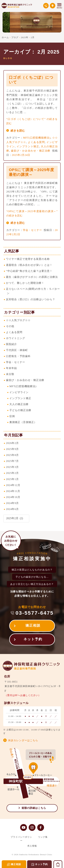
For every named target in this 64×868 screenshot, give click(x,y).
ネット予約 (33, 639)
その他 (10, 326)
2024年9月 (12, 503)
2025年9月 (12, 449)
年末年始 (11, 368)
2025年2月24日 (21, 155)
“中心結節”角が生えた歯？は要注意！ (29, 271)
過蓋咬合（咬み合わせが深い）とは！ (29, 265)
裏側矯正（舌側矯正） (23, 422)
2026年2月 (12, 443)
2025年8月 (12, 455)
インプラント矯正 (28, 146)
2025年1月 (12, 479)
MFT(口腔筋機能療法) (37, 138)
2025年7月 (12, 461)
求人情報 (32, 846)
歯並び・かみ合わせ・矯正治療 (31, 151)
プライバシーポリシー (21, 839)
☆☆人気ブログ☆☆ (18, 320)
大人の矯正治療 (19, 404)
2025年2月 (12, 473)
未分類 (10, 374)
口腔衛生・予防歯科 (18, 356)
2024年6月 (12, 509)
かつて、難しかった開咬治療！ (25, 283)
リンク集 (43, 837)
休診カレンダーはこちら (23, 740)
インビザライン (19, 392)
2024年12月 (13, 485)
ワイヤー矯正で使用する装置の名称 (28, 259)
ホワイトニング (16, 338)
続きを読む (18, 131)
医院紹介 (11, 344)
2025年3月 (12, 467)
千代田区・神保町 (17, 350)
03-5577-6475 (35, 613)
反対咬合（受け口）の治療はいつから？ (31, 299)
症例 (12, 416)
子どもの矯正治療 (20, 410)
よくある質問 (36, 142)
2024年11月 (13, 491)
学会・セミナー (33, 230)
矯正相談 (33, 625)
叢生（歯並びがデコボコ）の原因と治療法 (32, 277)
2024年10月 (13, 497)
